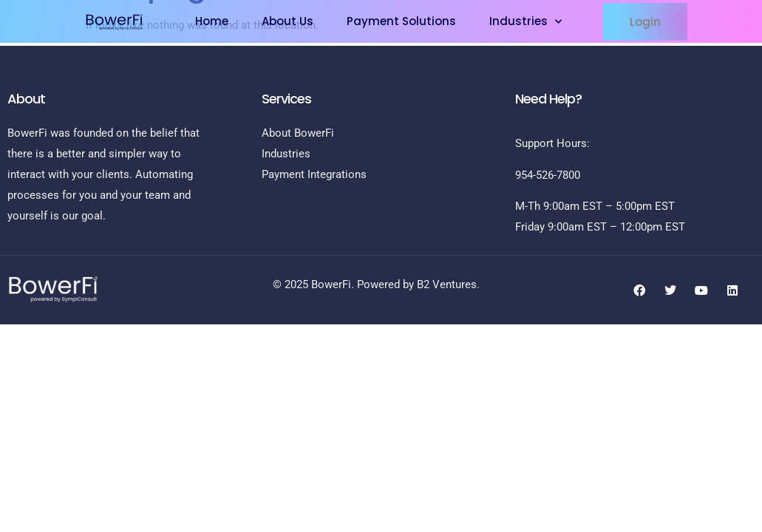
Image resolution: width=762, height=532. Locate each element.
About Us (288, 21)
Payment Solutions (401, 21)
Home (212, 21)
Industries (525, 22)
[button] (645, 22)
